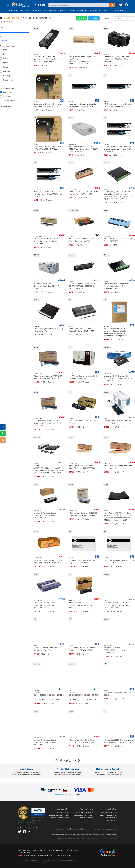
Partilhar (82, 18)
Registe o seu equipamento (108, 815)
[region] (15, 66)
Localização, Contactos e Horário (59, 815)
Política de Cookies (72, 850)
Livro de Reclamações (27, 855)
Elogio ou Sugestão (45, 855)
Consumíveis (13, 18)
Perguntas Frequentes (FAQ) (84, 812)
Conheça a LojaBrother (62, 812)
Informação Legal (24, 850)
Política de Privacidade (55, 850)
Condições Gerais (39, 850)
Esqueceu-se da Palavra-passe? (83, 815)
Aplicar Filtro (5, 40)
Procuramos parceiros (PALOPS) (59, 818)
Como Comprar (25, 852)
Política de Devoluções (86, 818)
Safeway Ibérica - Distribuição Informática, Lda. (56, 860)
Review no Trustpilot (63, 855)
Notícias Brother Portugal (109, 812)
